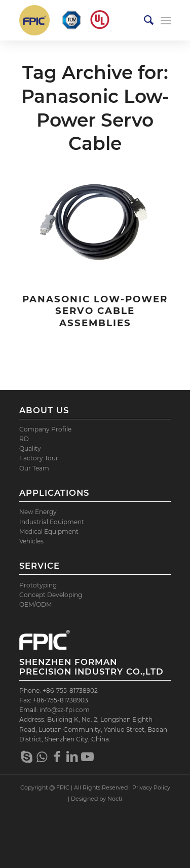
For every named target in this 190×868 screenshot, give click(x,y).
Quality (30, 448)
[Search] (144, 20)
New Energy (38, 512)
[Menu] (166, 20)
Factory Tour (39, 458)
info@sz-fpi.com (65, 710)
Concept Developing (51, 595)
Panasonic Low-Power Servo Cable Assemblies (95, 311)
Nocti (115, 799)
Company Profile (45, 429)
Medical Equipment (49, 531)
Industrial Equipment (52, 522)
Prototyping (38, 585)
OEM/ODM (35, 604)
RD (24, 439)
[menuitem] (144, 20)
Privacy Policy (151, 787)
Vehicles (31, 541)
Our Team (34, 468)
